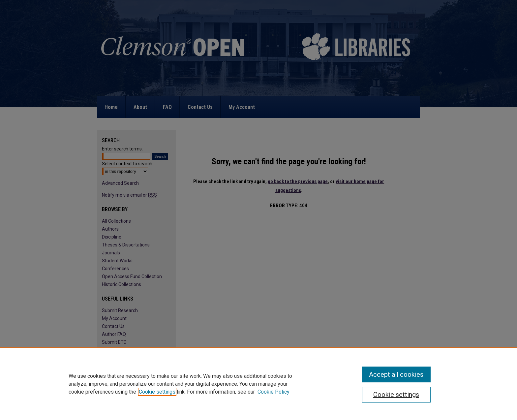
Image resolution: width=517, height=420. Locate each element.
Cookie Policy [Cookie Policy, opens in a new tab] (274, 392)
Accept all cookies (396, 374)
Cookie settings (157, 392)
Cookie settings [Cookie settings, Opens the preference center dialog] (396, 395)
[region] (258, 384)
